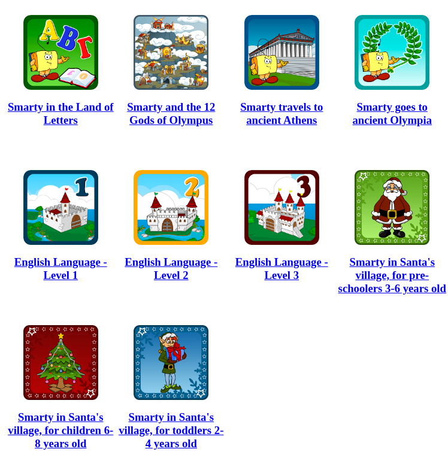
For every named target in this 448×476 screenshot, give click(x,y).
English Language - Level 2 (171, 269)
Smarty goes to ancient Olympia (392, 113)
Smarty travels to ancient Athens (281, 113)
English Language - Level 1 (61, 269)
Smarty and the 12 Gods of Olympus (171, 113)
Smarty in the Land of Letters (61, 113)
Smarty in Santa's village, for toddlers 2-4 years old (171, 430)
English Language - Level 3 (282, 269)
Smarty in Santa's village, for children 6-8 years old (60, 430)
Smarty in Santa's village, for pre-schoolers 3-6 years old (392, 275)
